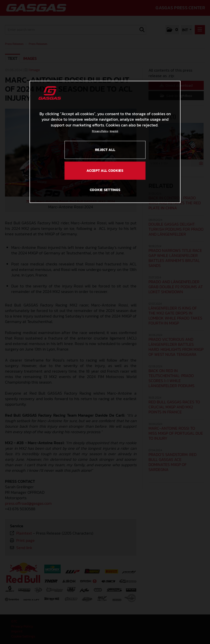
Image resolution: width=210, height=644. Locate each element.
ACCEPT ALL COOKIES (105, 171)
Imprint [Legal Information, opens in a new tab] (114, 131)
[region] (105, 142)
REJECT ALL (105, 150)
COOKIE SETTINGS (105, 190)
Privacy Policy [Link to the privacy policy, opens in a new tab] (100, 131)
